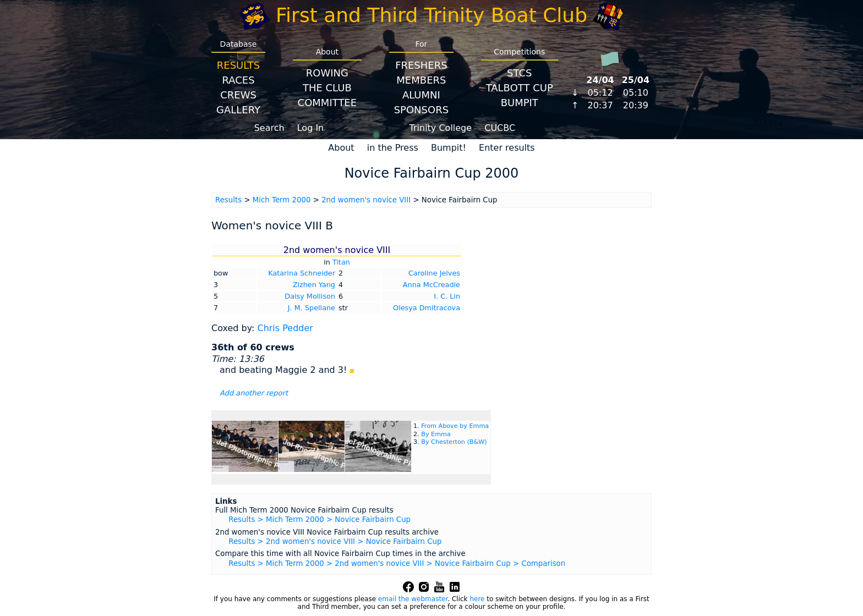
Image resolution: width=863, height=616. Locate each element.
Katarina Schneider (302, 273)
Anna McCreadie (431, 285)
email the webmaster (413, 599)
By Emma (436, 434)
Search (269, 128)
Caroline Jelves (434, 273)
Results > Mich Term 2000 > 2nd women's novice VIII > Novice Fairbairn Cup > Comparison (397, 563)
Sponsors (421, 110)
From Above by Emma (455, 426)
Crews (238, 95)
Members (421, 80)
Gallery (238, 110)
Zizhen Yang (314, 285)
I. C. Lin (447, 296)
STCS (519, 73)
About (341, 148)
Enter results (507, 148)
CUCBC (500, 128)
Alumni (421, 95)
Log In (311, 128)
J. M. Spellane (312, 308)
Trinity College (441, 128)
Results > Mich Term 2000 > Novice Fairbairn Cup (319, 519)
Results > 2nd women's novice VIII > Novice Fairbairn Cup (335, 541)
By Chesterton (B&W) (454, 442)
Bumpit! (449, 148)
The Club (327, 88)
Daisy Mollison (310, 296)
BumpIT (520, 103)
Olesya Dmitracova (427, 308)
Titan (341, 262)
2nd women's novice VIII (366, 200)
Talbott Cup (520, 88)
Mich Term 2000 (282, 200)
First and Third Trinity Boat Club (431, 15)
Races (238, 80)
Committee (327, 103)
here (477, 599)
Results (238, 65)
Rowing (327, 73)
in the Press (393, 148)
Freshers (421, 65)
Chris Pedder (285, 328)
